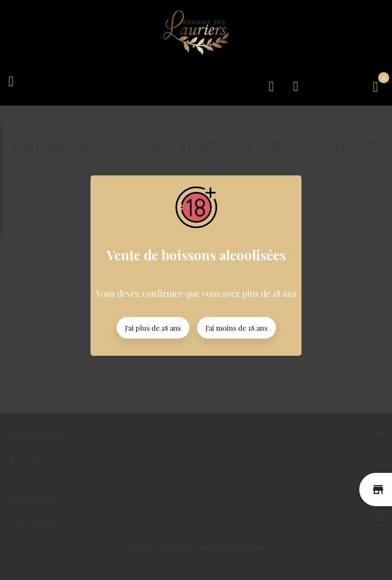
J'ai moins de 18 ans (237, 328)
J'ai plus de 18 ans (153, 328)
